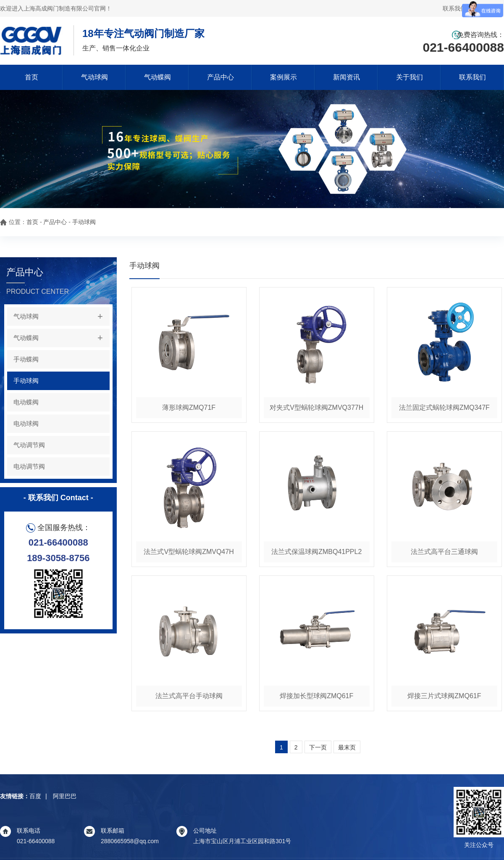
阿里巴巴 (65, 796)
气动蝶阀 (157, 77)
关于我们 (409, 77)
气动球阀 (94, 77)
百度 (35, 796)
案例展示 (283, 77)
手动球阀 (84, 222)
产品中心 (220, 77)
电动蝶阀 (26, 402)
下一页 (318, 747)
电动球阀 (26, 423)
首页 (31, 77)
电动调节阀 (29, 466)
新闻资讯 (346, 77)
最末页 (347, 747)
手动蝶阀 (26, 359)
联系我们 (472, 77)
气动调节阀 (29, 445)
